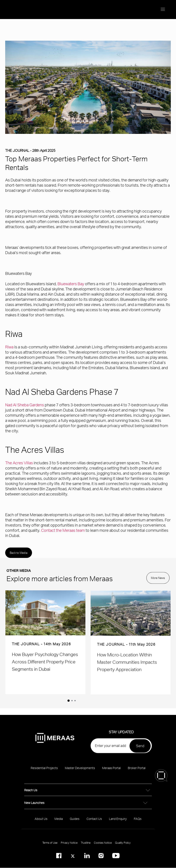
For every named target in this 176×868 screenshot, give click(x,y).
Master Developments (80, 772)
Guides (75, 822)
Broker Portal (137, 772)
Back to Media (19, 553)
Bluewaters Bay (71, 284)
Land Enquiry (118, 822)
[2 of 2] (72, 701)
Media (59, 822)
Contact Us (94, 822)
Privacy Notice (69, 846)
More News (158, 582)
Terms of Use (50, 846)
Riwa (9, 347)
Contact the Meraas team (63, 530)
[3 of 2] (75, 701)
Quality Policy (123, 846)
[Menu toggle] (163, 10)
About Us (41, 822)
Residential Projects (44, 772)
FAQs (138, 822)
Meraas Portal (111, 772)
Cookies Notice (103, 846)
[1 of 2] (69, 701)
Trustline (86, 846)
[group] (45, 646)
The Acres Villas (19, 463)
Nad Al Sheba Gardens (25, 405)
